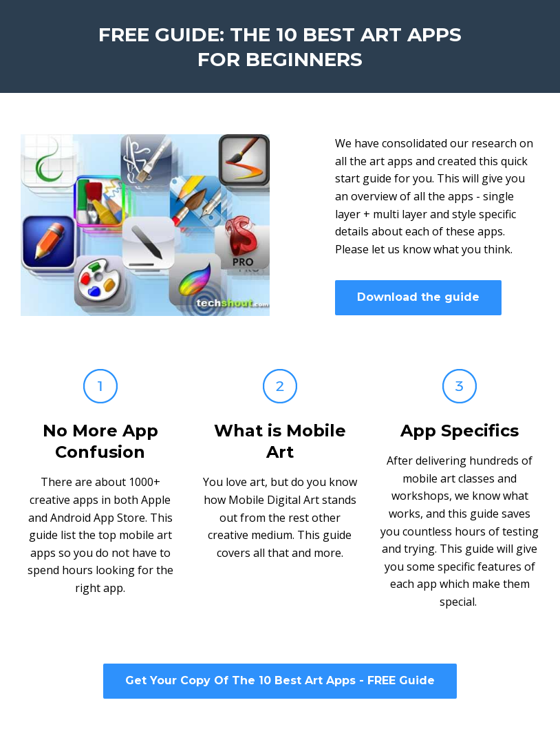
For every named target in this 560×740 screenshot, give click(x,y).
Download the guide (418, 297)
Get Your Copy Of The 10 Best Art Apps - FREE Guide (280, 680)
